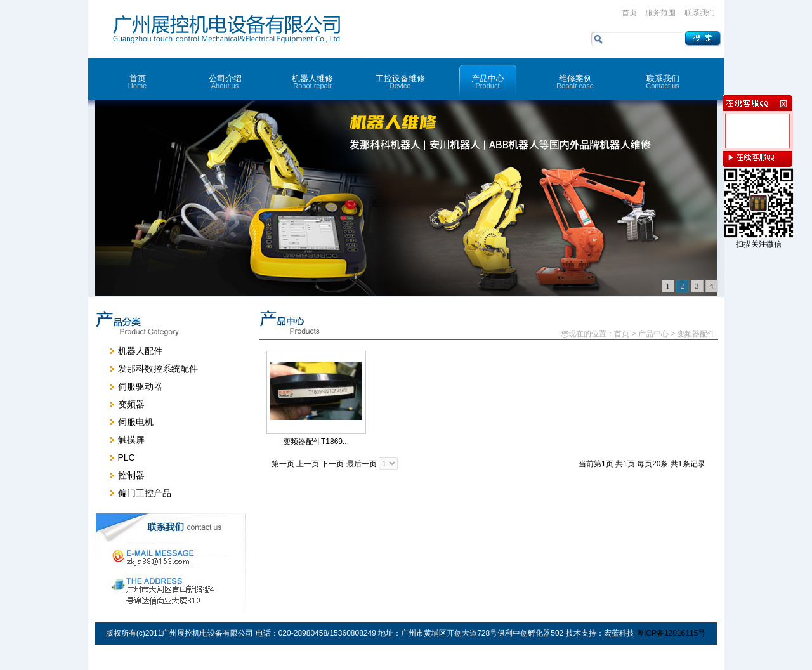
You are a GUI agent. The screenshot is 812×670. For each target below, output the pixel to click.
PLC (127, 457)
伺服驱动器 (140, 386)
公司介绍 (225, 82)
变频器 (131, 404)
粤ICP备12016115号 (671, 633)
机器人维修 (313, 82)
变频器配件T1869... (316, 442)
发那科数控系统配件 (158, 369)
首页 (629, 13)
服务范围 (660, 13)
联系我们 (700, 13)
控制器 (131, 475)
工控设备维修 (400, 82)
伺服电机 (136, 422)
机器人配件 (140, 351)
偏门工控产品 (145, 493)
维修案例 (575, 82)
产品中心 (488, 82)
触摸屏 (131, 440)
